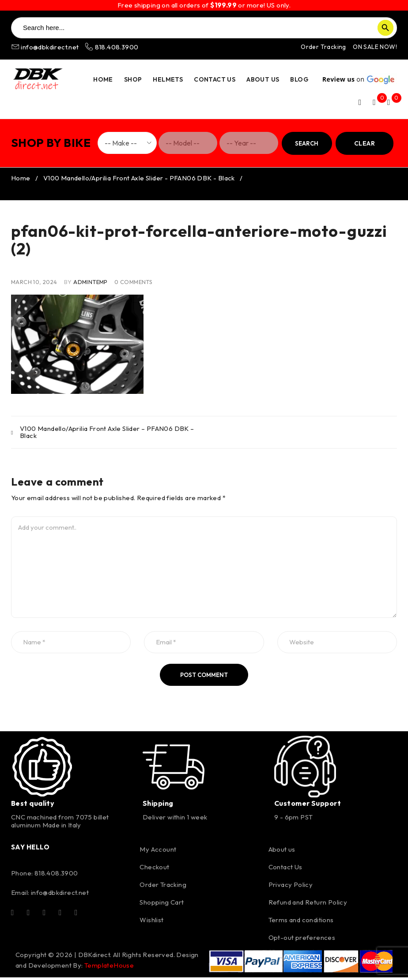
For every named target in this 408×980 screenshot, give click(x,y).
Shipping (158, 806)
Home (21, 181)
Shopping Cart (162, 905)
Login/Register (360, 102)
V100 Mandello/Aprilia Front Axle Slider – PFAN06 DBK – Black (107, 435)
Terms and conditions (301, 922)
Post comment (204, 677)
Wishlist (151, 922)
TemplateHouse (109, 968)
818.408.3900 (111, 47)
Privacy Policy (291, 887)
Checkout (154, 870)
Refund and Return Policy (308, 905)
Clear (365, 143)
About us (282, 852)
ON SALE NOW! (375, 47)
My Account (158, 852)
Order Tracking (323, 47)
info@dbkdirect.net (46, 47)
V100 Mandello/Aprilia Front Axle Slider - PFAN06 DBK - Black (139, 181)
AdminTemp (91, 284)
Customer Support (308, 806)
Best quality (33, 806)
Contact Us (285, 870)
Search (307, 143)
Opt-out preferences (302, 940)
